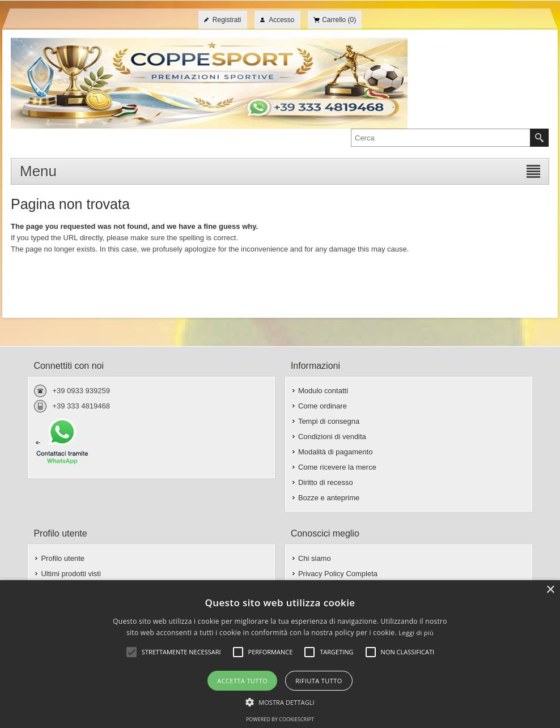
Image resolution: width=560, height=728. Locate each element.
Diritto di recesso (326, 482)
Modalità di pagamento (336, 452)
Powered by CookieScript (280, 719)
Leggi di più (416, 633)
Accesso (281, 20)
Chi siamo (315, 558)
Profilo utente (63, 558)
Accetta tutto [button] (242, 681)
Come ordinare (323, 406)
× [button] (550, 590)
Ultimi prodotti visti (71, 574)
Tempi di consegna (329, 421)
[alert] (280, 654)
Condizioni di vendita (332, 437)
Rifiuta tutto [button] (319, 681)
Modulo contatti (323, 391)
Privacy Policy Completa (338, 574)
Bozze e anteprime (329, 498)
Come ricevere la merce (337, 467)
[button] (280, 701)
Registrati (227, 20)
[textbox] (441, 138)
